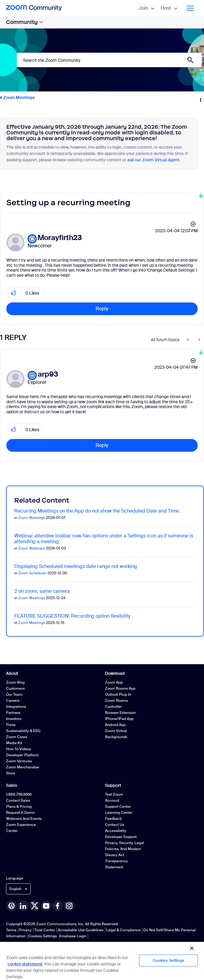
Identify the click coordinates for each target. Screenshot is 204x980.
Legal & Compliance (123, 930)
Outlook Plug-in (118, 695)
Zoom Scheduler (32, 573)
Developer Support (121, 837)
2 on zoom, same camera (42, 591)
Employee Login (73, 936)
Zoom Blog (15, 682)
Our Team (14, 695)
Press (11, 725)
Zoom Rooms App (120, 688)
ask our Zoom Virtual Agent (153, 160)
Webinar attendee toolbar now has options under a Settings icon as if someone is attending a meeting (104, 539)
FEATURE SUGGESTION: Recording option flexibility (72, 616)
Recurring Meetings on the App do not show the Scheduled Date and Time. (97, 511)
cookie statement (25, 964)
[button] (14, 293)
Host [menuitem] (169, 8)
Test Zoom (114, 794)
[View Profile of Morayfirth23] (60, 238)
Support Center (118, 807)
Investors (14, 719)
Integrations (16, 707)
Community (25, 22)
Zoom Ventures (19, 761)
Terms (11, 930)
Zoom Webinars (32, 548)
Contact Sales (18, 800)
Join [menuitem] (147, 8)
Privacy (25, 930)
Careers (13, 701)
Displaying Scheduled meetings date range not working (76, 566)
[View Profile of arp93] (48, 374)
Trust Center (45, 930)
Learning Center (119, 813)
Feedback (113, 819)
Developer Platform (22, 755)
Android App (115, 725)
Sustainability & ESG (23, 731)
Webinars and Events (24, 819)
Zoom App (114, 682)
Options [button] (200, 98)
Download (115, 673)
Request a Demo (20, 813)
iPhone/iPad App (119, 719)
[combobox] (109, 60)
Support (113, 785)
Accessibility (116, 831)
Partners (13, 713)
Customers (15, 688)
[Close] (192, 948)
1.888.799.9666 (19, 794)
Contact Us (115, 825)
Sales (12, 785)
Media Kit (14, 743)
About (12, 673)
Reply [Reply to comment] (102, 445)
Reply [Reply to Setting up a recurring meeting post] (102, 309)
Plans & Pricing (19, 807)
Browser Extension (121, 713)
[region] (102, 961)
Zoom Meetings (19, 97)
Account (112, 800)
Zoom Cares (17, 737)
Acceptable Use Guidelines (81, 930)
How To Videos (19, 749)
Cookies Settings (42, 936)
